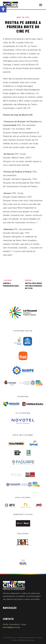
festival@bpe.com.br (12, 627)
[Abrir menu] (41, 5)
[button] (3, 9)
